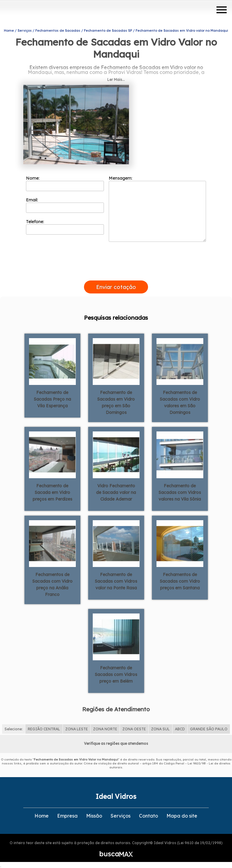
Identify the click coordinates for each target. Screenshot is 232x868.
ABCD (180, 729)
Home (42, 816)
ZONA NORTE (105, 729)
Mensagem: (157, 209)
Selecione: (14, 729)
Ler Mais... (116, 80)
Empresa (67, 816)
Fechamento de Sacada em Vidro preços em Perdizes (52, 492)
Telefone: (65, 227)
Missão (94, 816)
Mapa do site (182, 816)
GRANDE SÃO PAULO (209, 729)
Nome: (65, 183)
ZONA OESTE (134, 729)
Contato (148, 816)
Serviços (121, 816)
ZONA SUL (160, 729)
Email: (65, 205)
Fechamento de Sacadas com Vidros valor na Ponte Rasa (116, 581)
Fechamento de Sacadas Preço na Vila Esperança (52, 399)
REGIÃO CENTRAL (44, 729)
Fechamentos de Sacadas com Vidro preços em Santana (180, 581)
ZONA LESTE (77, 729)
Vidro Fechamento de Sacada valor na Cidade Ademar (116, 492)
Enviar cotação (116, 287)
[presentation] (116, 274)
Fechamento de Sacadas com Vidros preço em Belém (116, 674)
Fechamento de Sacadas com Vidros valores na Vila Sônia (180, 492)
